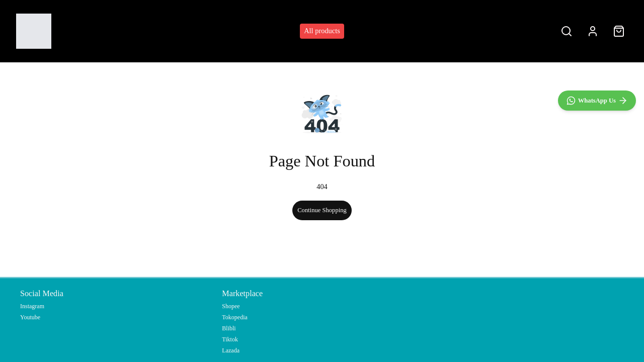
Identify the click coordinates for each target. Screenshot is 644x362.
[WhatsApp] (597, 320)
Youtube (30, 317)
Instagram (32, 306)
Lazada (231, 350)
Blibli (229, 328)
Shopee (231, 306)
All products (322, 31)
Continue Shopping (322, 210)
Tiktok (230, 339)
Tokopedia (234, 317)
